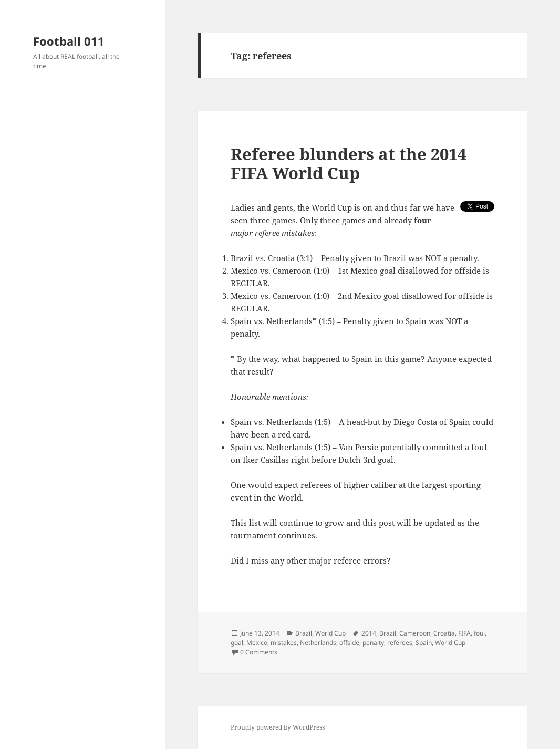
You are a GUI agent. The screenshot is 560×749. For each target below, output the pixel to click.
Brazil (304, 633)
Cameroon (415, 633)
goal (237, 643)
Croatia (444, 633)
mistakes (284, 643)
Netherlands (318, 643)
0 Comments (259, 652)
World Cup (330, 633)
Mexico (257, 643)
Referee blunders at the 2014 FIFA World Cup (349, 163)
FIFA (464, 633)
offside (349, 643)
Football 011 (69, 41)
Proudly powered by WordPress (278, 727)
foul (479, 633)
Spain (424, 643)
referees (400, 643)
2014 (369, 633)
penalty (373, 643)
